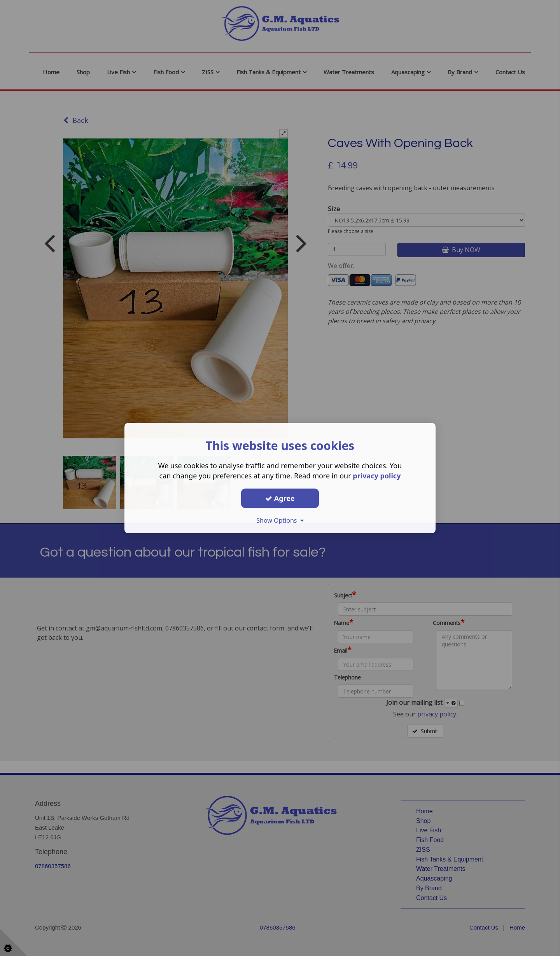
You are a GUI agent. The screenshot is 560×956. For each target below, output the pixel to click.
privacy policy (377, 476)
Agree (280, 498)
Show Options (280, 520)
